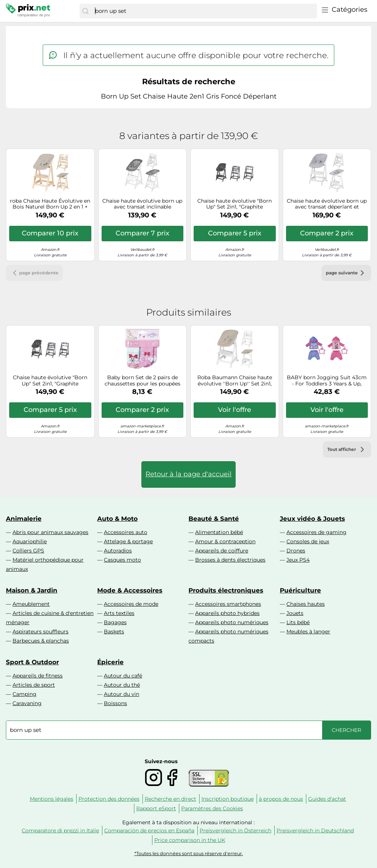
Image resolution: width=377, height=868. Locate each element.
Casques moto (122, 560)
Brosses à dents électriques (230, 560)
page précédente (34, 273)
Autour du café (123, 676)
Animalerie (24, 519)
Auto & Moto (117, 519)
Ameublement (31, 604)
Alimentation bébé (219, 532)
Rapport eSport (156, 808)
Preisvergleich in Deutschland (315, 830)
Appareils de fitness (38, 676)
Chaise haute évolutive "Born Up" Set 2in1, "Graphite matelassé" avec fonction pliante (235, 204)
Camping (24, 694)
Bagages (115, 622)
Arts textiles (119, 613)
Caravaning (27, 703)
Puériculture (300, 590)
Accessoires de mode (131, 604)
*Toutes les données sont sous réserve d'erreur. (189, 853)
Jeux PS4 (298, 560)
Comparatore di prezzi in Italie (60, 830)
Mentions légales (52, 799)
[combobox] (204, 11)
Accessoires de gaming (316, 532)
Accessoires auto (126, 532)
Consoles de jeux (308, 541)
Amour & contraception (225, 541)
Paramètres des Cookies (212, 808)
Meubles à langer (308, 632)
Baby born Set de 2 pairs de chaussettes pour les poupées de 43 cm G (142, 381)
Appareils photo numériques (232, 622)
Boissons (115, 703)
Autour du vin (121, 694)
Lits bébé (298, 622)
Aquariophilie (30, 541)
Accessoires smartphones (228, 604)
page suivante (346, 273)
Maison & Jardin (32, 590)
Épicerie (110, 662)
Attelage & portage (128, 541)
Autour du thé (122, 685)
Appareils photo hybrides (227, 613)
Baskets (114, 632)
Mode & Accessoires (130, 590)
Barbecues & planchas (41, 641)
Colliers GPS (28, 551)
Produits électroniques (226, 590)
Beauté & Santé (214, 519)
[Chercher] (85, 11)
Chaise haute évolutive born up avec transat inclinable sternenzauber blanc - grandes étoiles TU (142, 204)
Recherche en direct (170, 799)
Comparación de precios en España (149, 830)
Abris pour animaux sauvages (50, 532)
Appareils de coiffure (222, 551)
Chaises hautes (306, 604)
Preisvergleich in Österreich (235, 830)
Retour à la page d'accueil (188, 474)
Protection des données (109, 799)
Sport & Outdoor (32, 662)
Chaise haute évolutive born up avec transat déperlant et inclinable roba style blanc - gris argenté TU (327, 204)
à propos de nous (281, 799)
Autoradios (118, 551)
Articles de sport (34, 685)
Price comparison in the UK (190, 840)
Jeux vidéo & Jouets (312, 519)
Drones (296, 551)
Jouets (295, 613)
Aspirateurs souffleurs (40, 632)
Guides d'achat (327, 799)
